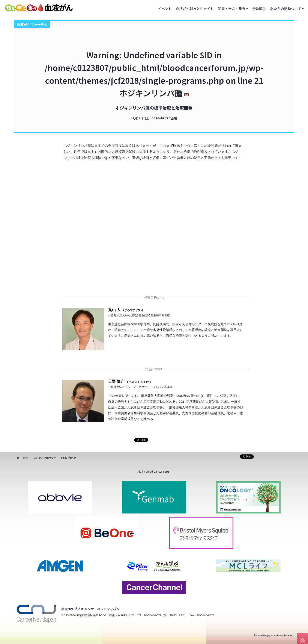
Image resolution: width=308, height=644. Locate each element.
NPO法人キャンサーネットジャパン (50, 635)
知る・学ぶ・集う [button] (232, 9)
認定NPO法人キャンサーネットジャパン (90, 609)
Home (22, 458)
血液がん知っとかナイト (195, 9)
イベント (165, 9)
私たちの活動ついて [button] (286, 9)
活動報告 (259, 9)
